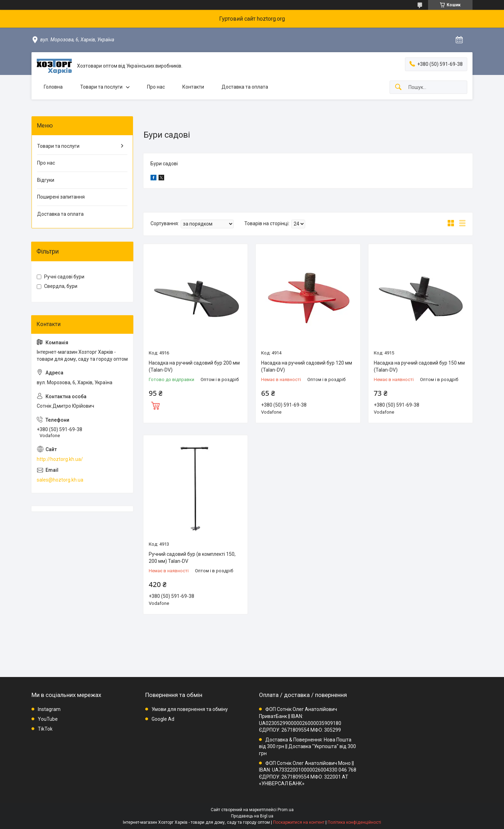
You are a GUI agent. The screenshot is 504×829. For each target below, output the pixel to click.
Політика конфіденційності (354, 822)
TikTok (45, 729)
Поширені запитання (61, 197)
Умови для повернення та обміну (190, 709)
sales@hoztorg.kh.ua (60, 480)
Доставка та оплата (245, 87)
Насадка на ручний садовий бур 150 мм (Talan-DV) (419, 366)
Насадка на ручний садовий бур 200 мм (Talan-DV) (194, 366)
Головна (53, 87)
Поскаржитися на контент (299, 822)
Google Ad (163, 719)
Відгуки (46, 180)
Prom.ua (286, 810)
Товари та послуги (101, 87)
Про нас (156, 87)
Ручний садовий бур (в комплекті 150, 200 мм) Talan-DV (192, 558)
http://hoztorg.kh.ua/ (60, 459)
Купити (155, 405)
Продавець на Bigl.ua (252, 816)
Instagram (49, 709)
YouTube (48, 719)
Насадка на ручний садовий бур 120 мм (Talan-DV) (307, 366)
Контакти (193, 87)
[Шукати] (398, 87)
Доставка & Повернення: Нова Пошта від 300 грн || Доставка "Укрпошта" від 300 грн (307, 747)
